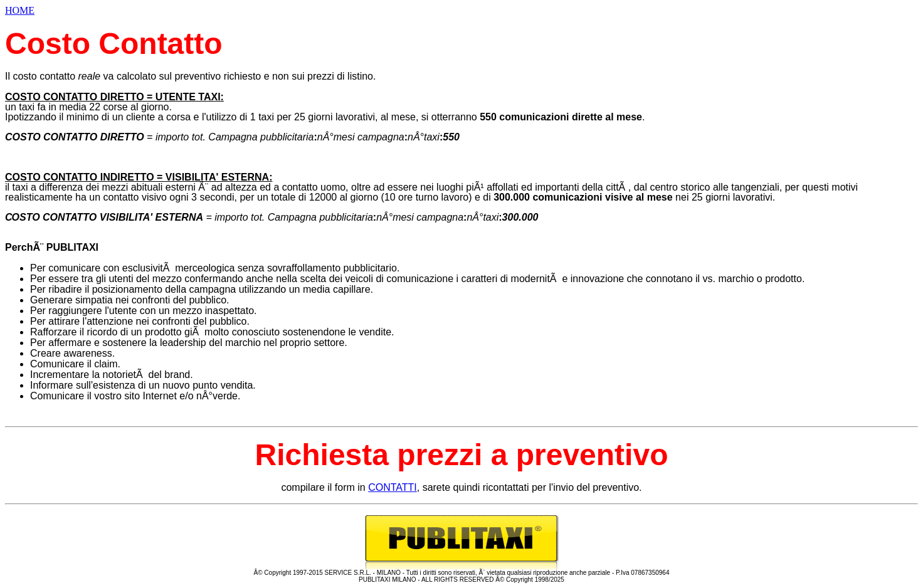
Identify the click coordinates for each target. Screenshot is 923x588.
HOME (20, 10)
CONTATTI (393, 487)
